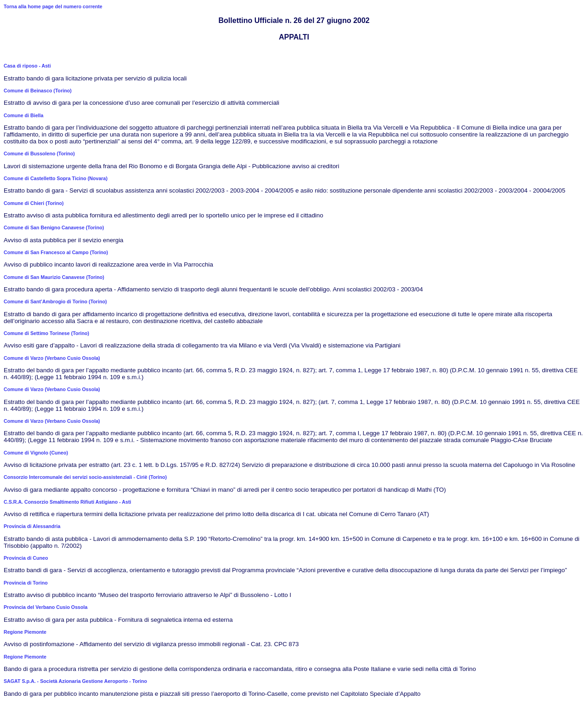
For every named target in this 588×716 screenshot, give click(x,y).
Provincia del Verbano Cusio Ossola (45, 607)
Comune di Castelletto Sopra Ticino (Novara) (56, 178)
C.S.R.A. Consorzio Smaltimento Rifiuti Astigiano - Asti (67, 502)
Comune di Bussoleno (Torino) (39, 153)
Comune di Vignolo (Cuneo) (36, 453)
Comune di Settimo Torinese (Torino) (46, 333)
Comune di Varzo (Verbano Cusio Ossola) (52, 358)
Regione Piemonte (25, 632)
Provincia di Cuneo (26, 558)
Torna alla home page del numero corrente (53, 6)
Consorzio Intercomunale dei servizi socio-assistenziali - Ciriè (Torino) (85, 477)
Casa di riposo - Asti (27, 66)
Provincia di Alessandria (32, 526)
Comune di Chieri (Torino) (34, 203)
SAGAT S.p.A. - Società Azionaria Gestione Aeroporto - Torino (75, 681)
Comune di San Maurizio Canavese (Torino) (54, 277)
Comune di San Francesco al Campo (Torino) (56, 252)
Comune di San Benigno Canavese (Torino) (54, 227)
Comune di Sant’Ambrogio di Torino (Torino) (55, 301)
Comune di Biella (23, 115)
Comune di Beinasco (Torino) (38, 91)
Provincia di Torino (26, 583)
